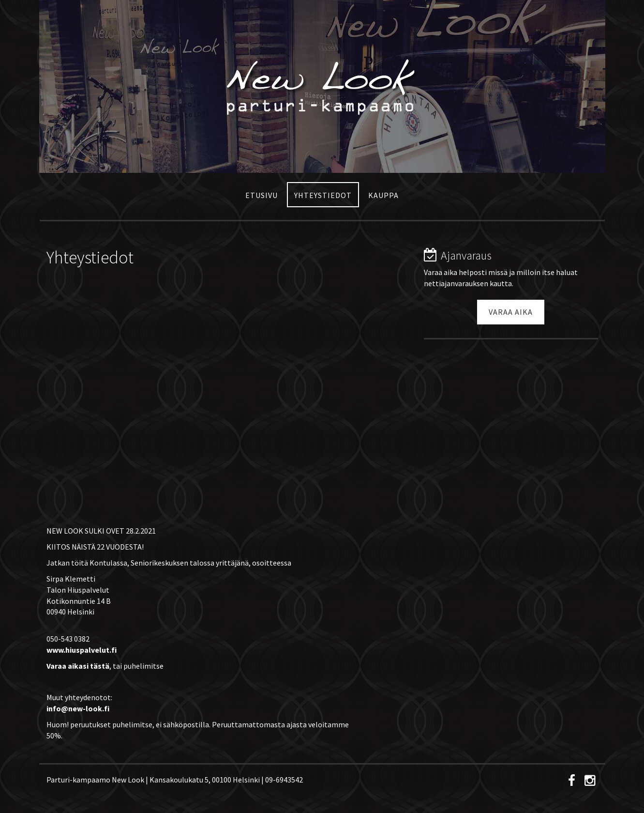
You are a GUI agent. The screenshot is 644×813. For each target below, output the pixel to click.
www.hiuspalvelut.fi (82, 650)
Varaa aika (511, 312)
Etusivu (262, 195)
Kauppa (383, 195)
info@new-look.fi (78, 708)
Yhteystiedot (323, 195)
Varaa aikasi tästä (78, 666)
